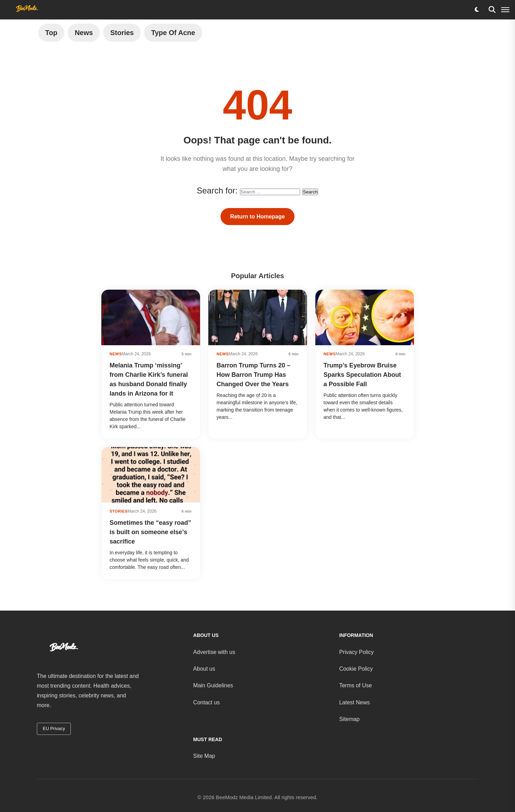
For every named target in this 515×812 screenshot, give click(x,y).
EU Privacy (54, 728)
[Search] (492, 10)
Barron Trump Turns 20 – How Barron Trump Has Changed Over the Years (254, 375)
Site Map (204, 756)
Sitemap (350, 719)
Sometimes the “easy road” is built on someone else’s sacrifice (151, 532)
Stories (122, 33)
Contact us (206, 702)
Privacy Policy (357, 652)
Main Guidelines (213, 685)
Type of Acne (173, 33)
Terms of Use (356, 685)
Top (51, 33)
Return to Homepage (257, 217)
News (84, 33)
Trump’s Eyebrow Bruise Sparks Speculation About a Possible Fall (362, 375)
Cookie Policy (356, 669)
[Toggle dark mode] (477, 10)
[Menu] (505, 10)
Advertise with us (214, 652)
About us (204, 669)
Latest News (355, 702)
